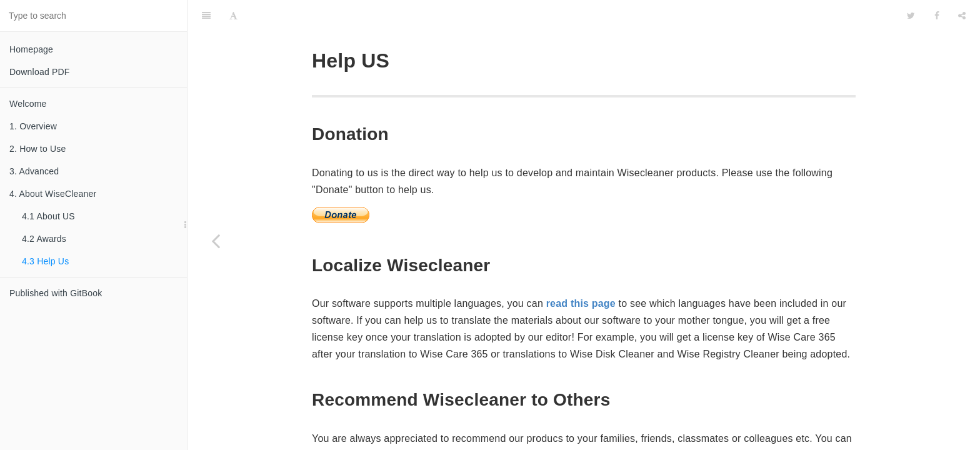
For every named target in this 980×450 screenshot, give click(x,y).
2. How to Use (38, 149)
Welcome (28, 104)
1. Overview (33, 126)
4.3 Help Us (45, 261)
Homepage (31, 49)
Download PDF (40, 72)
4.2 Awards (44, 239)
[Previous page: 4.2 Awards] (216, 241)
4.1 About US (48, 216)
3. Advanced (34, 171)
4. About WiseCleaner (53, 194)
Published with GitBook (56, 293)
